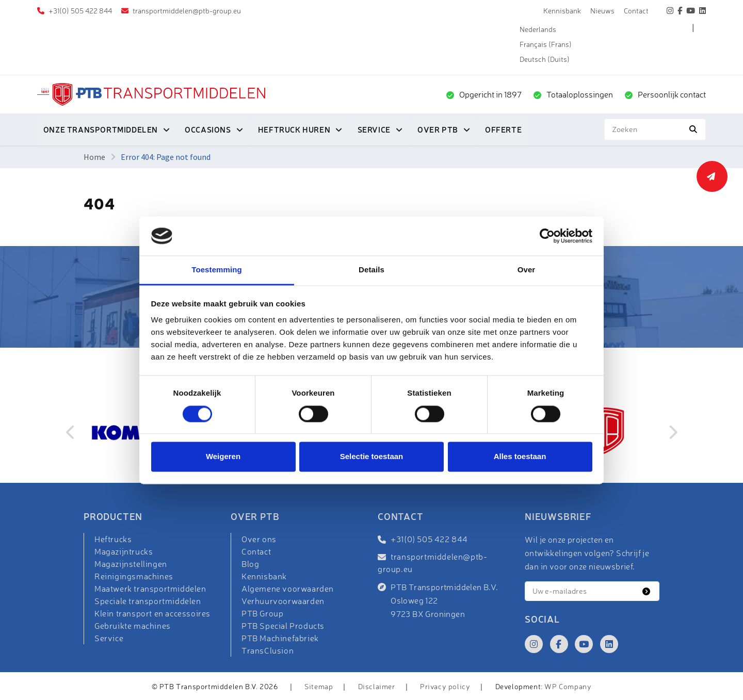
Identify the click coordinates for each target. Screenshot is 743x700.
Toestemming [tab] (217, 270)
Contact (636, 11)
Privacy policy (445, 686)
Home (94, 157)
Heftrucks (113, 539)
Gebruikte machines (133, 626)
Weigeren (223, 457)
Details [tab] (372, 270)
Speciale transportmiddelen (148, 601)
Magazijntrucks (124, 551)
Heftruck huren (295, 129)
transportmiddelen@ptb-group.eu (186, 11)
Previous (71, 432)
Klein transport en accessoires (152, 613)
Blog (250, 564)
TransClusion (268, 650)
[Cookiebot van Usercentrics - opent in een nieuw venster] (547, 236)
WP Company (568, 686)
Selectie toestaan (372, 457)
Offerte (504, 129)
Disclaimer (377, 686)
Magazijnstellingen (131, 564)
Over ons (259, 539)
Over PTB (439, 129)
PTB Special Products (283, 626)
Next (672, 432)
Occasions (208, 129)
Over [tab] (527, 270)
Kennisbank (562, 11)
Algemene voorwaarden (288, 589)
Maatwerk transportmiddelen (150, 589)
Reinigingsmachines (134, 576)
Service (375, 129)
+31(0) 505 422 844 (79, 11)
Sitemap (319, 686)
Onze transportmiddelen (101, 129)
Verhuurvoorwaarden (283, 601)
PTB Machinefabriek (280, 638)
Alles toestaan (520, 457)
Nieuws (602, 11)
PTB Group (262, 613)
